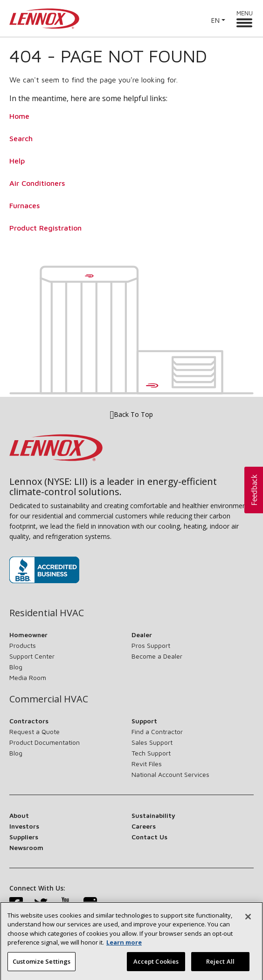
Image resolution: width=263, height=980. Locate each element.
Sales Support (152, 742)
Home (19, 116)
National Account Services (170, 774)
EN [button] (215, 20)
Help (17, 161)
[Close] (248, 922)
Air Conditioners (37, 183)
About (19, 815)
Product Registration (45, 228)
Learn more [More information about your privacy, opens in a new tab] (124, 948)
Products (23, 645)
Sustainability (153, 815)
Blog (16, 667)
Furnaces (24, 205)
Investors (24, 826)
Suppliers (24, 837)
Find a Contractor (157, 732)
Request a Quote (35, 732)
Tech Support (151, 753)
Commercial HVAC (49, 699)
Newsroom (26, 847)
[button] (254, 490)
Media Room (28, 677)
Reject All (220, 967)
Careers (144, 826)
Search (21, 138)
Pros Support (151, 645)
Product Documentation (45, 742)
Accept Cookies (156, 967)
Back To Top (132, 414)
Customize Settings (42, 967)
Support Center (32, 656)
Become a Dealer (157, 656)
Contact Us (149, 837)
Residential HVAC (47, 613)
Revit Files (147, 764)
